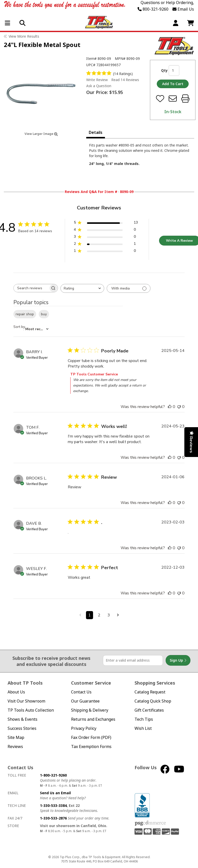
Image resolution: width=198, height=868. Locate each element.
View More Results (24, 36)
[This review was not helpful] (179, 407)
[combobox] (82, 288)
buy (44, 314)
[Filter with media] (129, 288)
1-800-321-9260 (53, 775)
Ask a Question (99, 86)
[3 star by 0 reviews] (106, 238)
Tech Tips (144, 719)
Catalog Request (150, 692)
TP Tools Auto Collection (31, 710)
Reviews (15, 747)
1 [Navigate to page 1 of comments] (90, 615)
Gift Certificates (149, 710)
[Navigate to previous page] (80, 615)
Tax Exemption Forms (91, 747)
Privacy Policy (84, 728)
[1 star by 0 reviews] (106, 252)
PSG (150, 823)
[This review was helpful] (170, 407)
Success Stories (22, 728)
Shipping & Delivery (90, 710)
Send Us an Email (55, 793)
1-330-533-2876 (53, 818)
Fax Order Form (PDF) (91, 738)
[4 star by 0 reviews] (106, 231)
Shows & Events (23, 719)
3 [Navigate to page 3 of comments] (109, 615)
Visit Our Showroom (26, 701)
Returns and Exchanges (93, 719)
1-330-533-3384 (53, 805)
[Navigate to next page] (118, 615)
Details (96, 132)
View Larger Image (41, 134)
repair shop (25, 314)
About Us (16, 692)
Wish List (143, 728)
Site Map (16, 738)
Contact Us (81, 692)
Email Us (183, 9)
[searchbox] (31, 288)
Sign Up (178, 660)
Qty (164, 70)
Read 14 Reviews (125, 80)
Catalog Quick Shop (153, 701)
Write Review (97, 80)
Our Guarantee (85, 701)
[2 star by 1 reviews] (106, 245)
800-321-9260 (153, 9)
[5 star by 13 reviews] (106, 223)
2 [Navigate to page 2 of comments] (99, 615)
